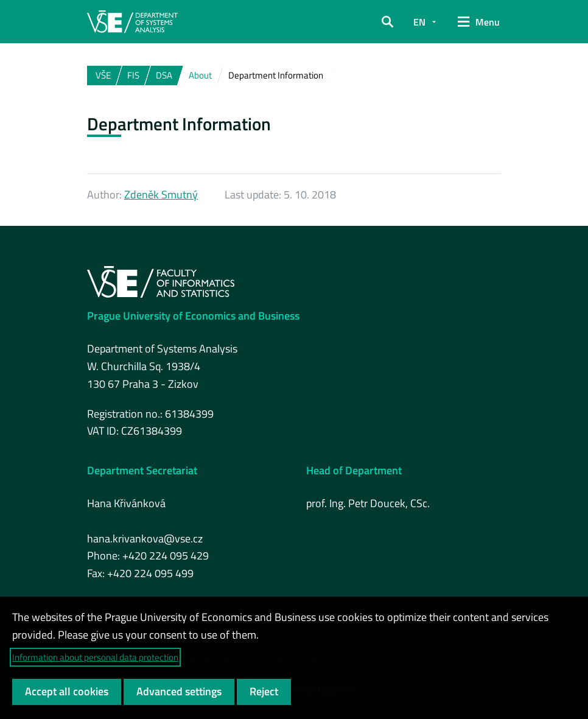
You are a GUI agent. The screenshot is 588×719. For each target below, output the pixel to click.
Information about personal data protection (95, 657)
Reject (264, 691)
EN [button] (419, 22)
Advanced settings (179, 691)
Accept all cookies (67, 691)
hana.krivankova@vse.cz (145, 538)
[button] (387, 22)
